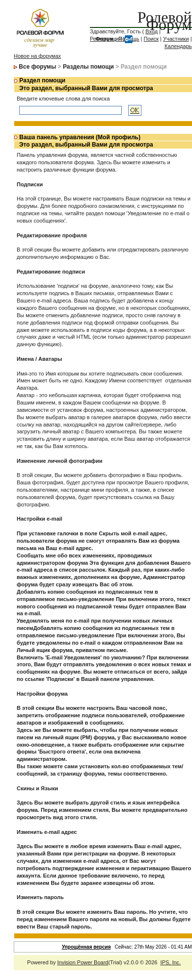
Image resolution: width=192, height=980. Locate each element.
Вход (151, 31)
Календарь (178, 46)
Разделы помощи (88, 67)
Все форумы (37, 67)
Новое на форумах (37, 56)
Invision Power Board (82, 962)
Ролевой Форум (165, 21)
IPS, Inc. (171, 962)
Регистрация (106, 39)
